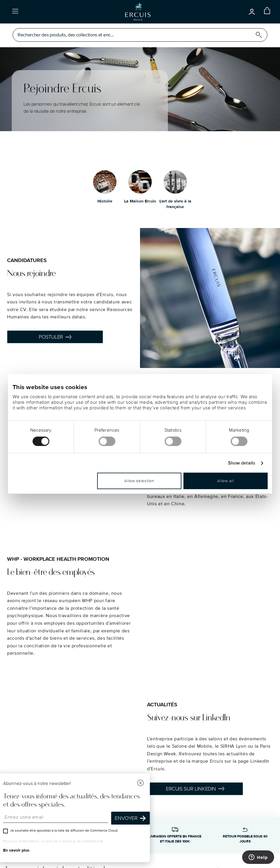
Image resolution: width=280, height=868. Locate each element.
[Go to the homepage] (138, 12)
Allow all (225, 481)
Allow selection (139, 481)
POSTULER (55, 337)
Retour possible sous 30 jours (245, 839)
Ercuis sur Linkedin (195, 789)
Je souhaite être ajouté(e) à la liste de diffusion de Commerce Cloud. (65, 831)
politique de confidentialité (84, 841)
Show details (242, 463)
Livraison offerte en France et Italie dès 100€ (175, 839)
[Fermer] (141, 784)
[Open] (252, 12)
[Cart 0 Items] (266, 12)
